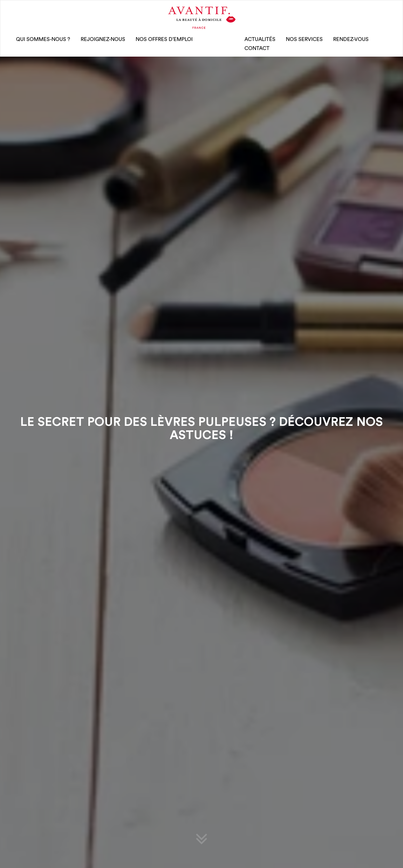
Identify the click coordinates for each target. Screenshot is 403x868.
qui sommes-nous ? (43, 39)
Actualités (260, 39)
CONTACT (257, 48)
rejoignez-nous (103, 39)
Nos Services (304, 39)
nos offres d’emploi (164, 39)
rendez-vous (351, 39)
